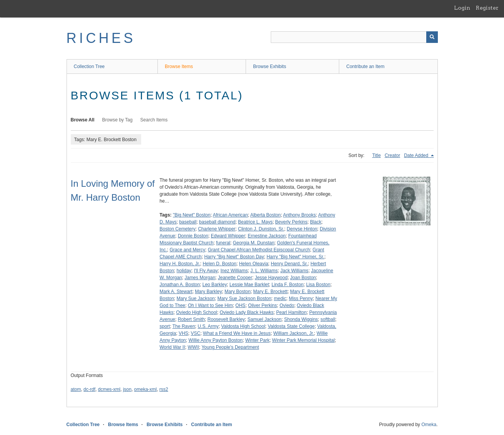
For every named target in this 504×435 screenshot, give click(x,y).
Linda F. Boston (288, 285)
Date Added (417, 155)
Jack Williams (295, 271)
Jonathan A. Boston (180, 285)
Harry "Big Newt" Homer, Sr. (295, 257)
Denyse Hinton (302, 229)
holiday (184, 271)
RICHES (101, 38)
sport (165, 326)
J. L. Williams (264, 271)
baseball (188, 222)
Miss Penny (301, 299)
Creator (392, 155)
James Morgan (200, 278)
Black (315, 222)
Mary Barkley (208, 292)
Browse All (83, 120)
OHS (241, 305)
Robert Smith (191, 319)
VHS (184, 333)
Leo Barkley (214, 285)
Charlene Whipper (217, 229)
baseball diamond (217, 222)
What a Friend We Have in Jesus (237, 333)
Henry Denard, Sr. (289, 264)
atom (76, 389)
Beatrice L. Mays (255, 222)
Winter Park (257, 340)
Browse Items (179, 67)
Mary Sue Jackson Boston (244, 299)
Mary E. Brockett (271, 292)
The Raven (184, 326)
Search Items (154, 120)
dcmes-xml (109, 389)
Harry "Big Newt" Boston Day (234, 257)
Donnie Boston (193, 236)
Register (487, 8)
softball (328, 319)
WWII (193, 347)
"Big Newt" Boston (192, 215)
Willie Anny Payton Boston (215, 340)
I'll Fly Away (206, 271)
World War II (173, 347)
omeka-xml (146, 389)
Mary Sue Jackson (196, 299)
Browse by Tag (117, 120)
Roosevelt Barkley (226, 319)
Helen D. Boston (220, 264)
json (127, 389)
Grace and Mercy (188, 250)
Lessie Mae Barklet (249, 285)
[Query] (354, 37)
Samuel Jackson (265, 319)
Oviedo (287, 305)
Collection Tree (89, 67)
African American (230, 215)
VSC (196, 333)
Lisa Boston (318, 285)
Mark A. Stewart (176, 292)
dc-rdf (90, 389)
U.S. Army (208, 326)
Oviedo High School (196, 312)
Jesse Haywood (271, 278)
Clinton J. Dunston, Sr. (261, 229)
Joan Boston (303, 278)
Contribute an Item (365, 67)
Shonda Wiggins (301, 319)
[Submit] (432, 37)
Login (462, 8)
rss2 (164, 389)
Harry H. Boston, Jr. (180, 264)
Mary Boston (238, 292)
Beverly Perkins (291, 222)
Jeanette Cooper (235, 278)
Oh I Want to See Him (210, 305)
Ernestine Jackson (267, 236)
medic (280, 299)
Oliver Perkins (262, 305)
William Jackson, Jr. (293, 333)
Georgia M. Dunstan (254, 243)
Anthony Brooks (300, 215)
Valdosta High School (243, 326)
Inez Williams (234, 271)
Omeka (429, 425)
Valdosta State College (291, 326)
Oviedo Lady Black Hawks (247, 312)
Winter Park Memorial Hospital (303, 340)
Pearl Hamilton (291, 312)
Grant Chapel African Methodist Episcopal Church (259, 250)
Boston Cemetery (178, 229)
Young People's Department (230, 347)
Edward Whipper (228, 236)
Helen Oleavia (254, 264)
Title (376, 155)
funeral (223, 243)
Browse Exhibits (269, 67)
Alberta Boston (266, 215)
